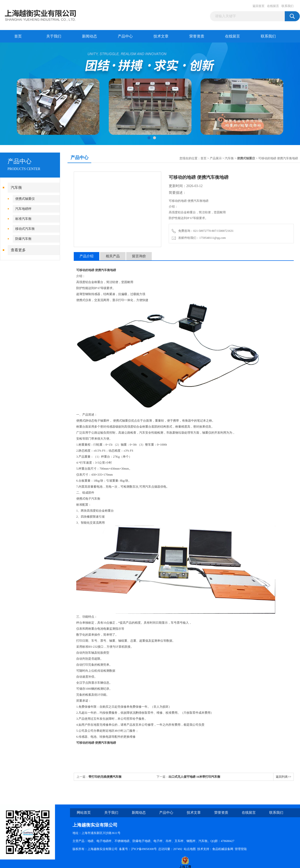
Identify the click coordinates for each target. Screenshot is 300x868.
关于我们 (54, 36)
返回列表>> (283, 777)
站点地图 (190, 849)
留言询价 (139, 256)
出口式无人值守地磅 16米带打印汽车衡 (194, 777)
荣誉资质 (197, 36)
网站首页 (84, 813)
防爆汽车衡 (23, 239)
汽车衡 (16, 188)
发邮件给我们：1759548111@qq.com (199, 238)
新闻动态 (89, 36)
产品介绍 (86, 256)
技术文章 (161, 36)
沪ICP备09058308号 (144, 849)
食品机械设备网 (223, 849)
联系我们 (287, 6)
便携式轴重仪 (25, 199)
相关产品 (113, 256)
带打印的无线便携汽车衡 (105, 777)
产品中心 (125, 36)
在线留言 (273, 6)
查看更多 (18, 250)
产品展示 (216, 158)
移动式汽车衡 (25, 229)
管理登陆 (241, 849)
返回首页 (258, 6)
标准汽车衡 (23, 219)
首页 (18, 36)
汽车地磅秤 (23, 209)
